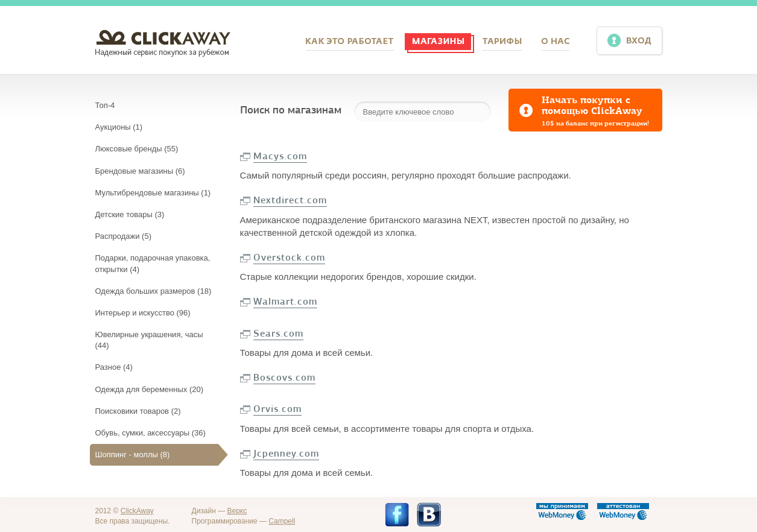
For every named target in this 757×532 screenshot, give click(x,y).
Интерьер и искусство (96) (143, 313)
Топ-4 (105, 105)
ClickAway (137, 511)
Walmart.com (285, 302)
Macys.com (280, 156)
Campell (282, 521)
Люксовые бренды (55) (137, 149)
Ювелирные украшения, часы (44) (149, 340)
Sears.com (278, 334)
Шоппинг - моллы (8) (133, 454)
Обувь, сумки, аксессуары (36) (150, 433)
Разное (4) (114, 367)
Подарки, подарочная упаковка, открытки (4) (153, 263)
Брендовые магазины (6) (140, 171)
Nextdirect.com (290, 200)
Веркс (237, 511)
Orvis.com (277, 409)
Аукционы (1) (119, 127)
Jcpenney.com (286, 454)
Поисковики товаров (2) (138, 411)
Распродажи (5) (123, 236)
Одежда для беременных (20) (150, 389)
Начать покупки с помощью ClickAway (602, 111)
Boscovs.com (284, 378)
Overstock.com (289, 258)
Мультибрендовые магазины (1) (153, 193)
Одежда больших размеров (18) (154, 291)
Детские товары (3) (130, 214)
